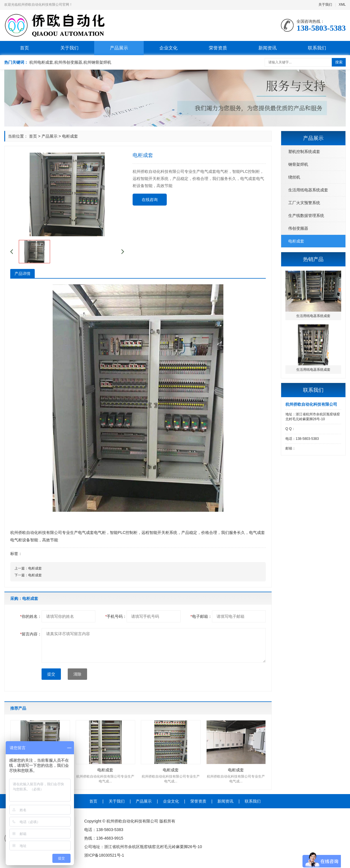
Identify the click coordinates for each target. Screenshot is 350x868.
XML (342, 5)
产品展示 (119, 48)
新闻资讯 (267, 48)
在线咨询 (150, 200)
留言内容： (31, 634)
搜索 (339, 62)
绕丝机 (294, 177)
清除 (77, 674)
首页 (24, 48)
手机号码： (116, 616)
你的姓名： (31, 616)
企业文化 (168, 48)
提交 (51, 674)
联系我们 (317, 48)
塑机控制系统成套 (304, 152)
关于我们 (325, 5)
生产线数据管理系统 (306, 216)
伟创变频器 (298, 228)
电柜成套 (296, 241)
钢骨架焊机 (298, 164)
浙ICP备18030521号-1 (104, 855)
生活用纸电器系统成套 (308, 190)
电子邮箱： (201, 616)
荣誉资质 (218, 48)
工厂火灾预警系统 (304, 203)
